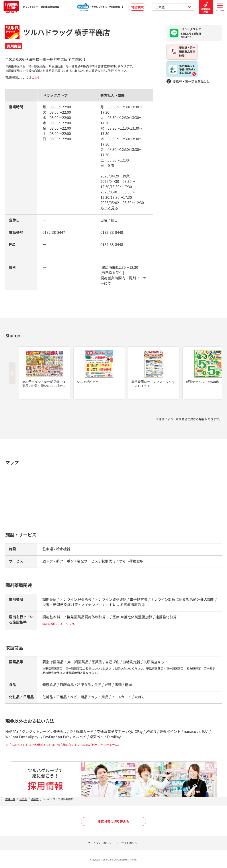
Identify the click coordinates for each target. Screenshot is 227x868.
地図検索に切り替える (113, 821)
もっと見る (109, 208)
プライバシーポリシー (101, 843)
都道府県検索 (206, 7)
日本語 (173, 7)
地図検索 (137, 7)
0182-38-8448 (112, 232)
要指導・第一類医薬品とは (188, 81)
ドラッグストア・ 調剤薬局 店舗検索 (31, 7)
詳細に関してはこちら (58, 624)
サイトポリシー (131, 843)
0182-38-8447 (54, 232)
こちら (36, 77)
